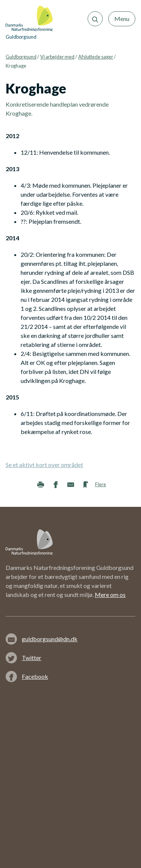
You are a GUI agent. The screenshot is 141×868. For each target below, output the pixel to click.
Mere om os (110, 594)
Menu (122, 19)
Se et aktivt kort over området (44, 465)
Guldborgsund (21, 57)
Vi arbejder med (57, 57)
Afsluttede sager (96, 57)
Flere (101, 484)
